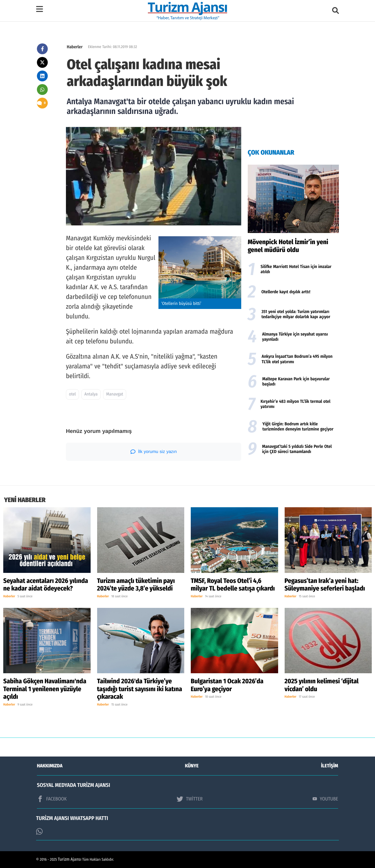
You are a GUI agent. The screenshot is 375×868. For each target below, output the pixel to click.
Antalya (91, 394)
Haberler (75, 47)
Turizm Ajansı (70, 859)
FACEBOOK (52, 799)
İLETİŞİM (330, 766)
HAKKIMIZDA (50, 766)
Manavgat (115, 394)
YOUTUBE (325, 799)
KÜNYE (192, 766)
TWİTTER (190, 799)
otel (72, 394)
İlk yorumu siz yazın (154, 452)
